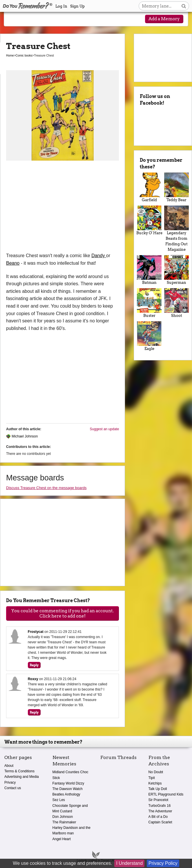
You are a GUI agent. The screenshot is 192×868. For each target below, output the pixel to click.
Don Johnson (63, 817)
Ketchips (155, 783)
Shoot (177, 303)
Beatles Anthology (66, 794)
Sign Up (77, 6)
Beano (13, 263)
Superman (177, 270)
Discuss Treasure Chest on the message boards (46, 488)
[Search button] (184, 6)
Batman (149, 270)
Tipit (152, 778)
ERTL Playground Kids (166, 794)
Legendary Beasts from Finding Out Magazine (177, 229)
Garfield (149, 187)
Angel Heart (62, 839)
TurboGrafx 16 (160, 806)
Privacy (10, 782)
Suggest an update (105, 429)
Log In (61, 6)
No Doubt (156, 772)
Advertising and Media (22, 777)
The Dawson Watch (68, 789)
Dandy (99, 256)
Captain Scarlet (160, 822)
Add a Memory (164, 19)
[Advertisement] (63, 208)
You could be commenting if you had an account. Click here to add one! (63, 613)
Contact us (13, 788)
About (9, 766)
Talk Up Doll (158, 789)
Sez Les (59, 800)
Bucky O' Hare (149, 220)
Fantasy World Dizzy (68, 783)
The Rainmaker (64, 822)
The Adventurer (160, 811)
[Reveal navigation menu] (15, 19)
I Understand (129, 863)
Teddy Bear (177, 187)
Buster (149, 303)
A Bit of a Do (158, 817)
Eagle (149, 336)
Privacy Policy (163, 863)
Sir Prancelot (159, 800)
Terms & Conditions (19, 771)
